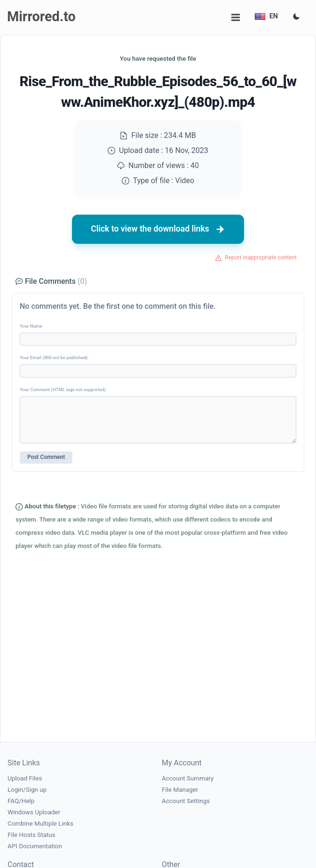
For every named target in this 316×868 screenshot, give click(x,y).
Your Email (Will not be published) (54, 358)
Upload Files (25, 778)
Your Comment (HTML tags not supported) (63, 390)
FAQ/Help (21, 801)
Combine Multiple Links (40, 824)
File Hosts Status (32, 835)
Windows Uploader (34, 812)
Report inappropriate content (261, 257)
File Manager (180, 790)
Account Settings (186, 801)
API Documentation (35, 846)
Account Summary (188, 778)
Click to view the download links (158, 229)
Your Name (31, 326)
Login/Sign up (27, 790)
